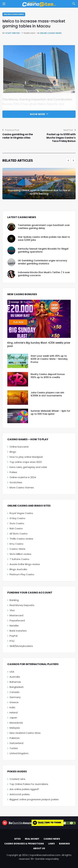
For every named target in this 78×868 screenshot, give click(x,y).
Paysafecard (17, 620)
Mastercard (16, 615)
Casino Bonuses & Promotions (24, 844)
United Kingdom (19, 753)
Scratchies (16, 482)
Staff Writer (13, 33)
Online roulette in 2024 (23, 477)
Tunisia (14, 748)
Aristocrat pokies (20, 794)
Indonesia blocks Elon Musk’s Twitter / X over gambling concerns (44, 274)
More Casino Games (22, 487)
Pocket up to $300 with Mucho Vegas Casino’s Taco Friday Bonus (61, 138)
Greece (14, 702)
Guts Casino (17, 523)
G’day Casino (17, 518)
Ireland (14, 712)
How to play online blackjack (26, 457)
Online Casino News (14, 14)
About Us (39, 848)
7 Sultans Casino (19, 559)
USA (12, 672)
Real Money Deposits (22, 605)
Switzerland (16, 743)
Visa (12, 610)
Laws (51, 844)
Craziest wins (17, 779)
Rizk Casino (16, 528)
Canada (14, 692)
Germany (15, 697)
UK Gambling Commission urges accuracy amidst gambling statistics (43, 262)
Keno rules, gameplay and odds (28, 467)
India (12, 707)
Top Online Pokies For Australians (29, 784)
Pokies (13, 472)
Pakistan (15, 738)
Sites (17, 839)
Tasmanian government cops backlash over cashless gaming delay (44, 227)
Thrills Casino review (21, 539)
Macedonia (16, 723)
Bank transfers (18, 631)
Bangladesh (17, 687)
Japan (13, 718)
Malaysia (15, 728)
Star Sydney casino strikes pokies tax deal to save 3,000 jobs (44, 239)
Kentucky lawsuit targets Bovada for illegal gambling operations (43, 250)
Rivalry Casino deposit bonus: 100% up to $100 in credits (48, 376)
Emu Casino (17, 544)
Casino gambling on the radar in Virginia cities (18, 136)
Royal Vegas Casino (21, 513)
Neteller (14, 626)
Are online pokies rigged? (24, 789)
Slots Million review (20, 554)
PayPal (13, 636)
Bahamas (15, 682)
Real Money (32, 839)
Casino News (52, 839)
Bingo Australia (18, 569)
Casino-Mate (17, 549)
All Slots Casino (19, 534)
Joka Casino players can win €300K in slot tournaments (47, 394)
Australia (15, 677)
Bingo (13, 452)
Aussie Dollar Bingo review (25, 564)
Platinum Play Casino (22, 574)
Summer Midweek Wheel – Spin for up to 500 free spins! (50, 412)
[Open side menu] (4, 4)
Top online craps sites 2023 (26, 462)
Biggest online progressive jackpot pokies (34, 799)
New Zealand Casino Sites (25, 733)
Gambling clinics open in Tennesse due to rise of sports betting (39, 192)
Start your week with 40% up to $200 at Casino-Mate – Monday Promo (49, 359)
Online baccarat (19, 447)
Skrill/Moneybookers (21, 646)
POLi (12, 641)
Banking (14, 600)
